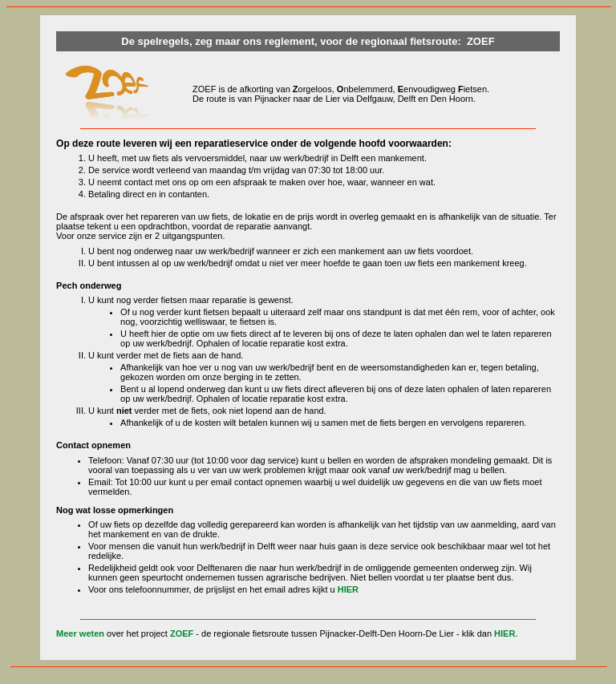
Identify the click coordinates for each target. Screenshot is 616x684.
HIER (348, 589)
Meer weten (80, 633)
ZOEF (182, 633)
